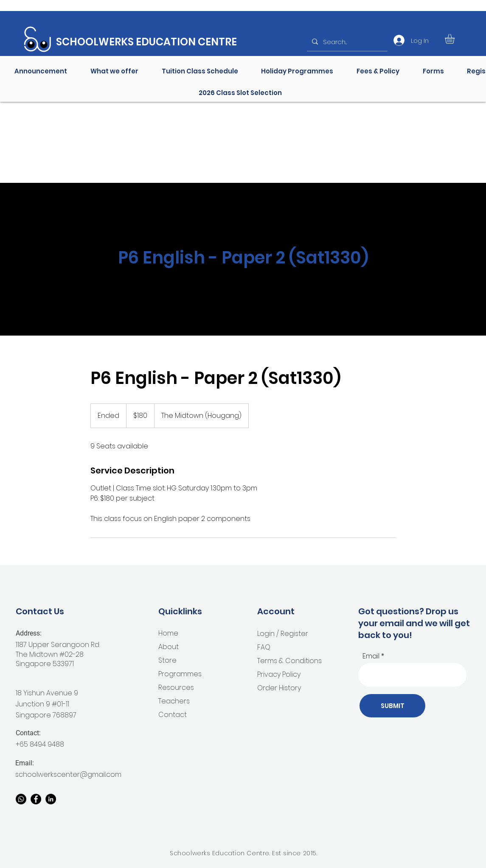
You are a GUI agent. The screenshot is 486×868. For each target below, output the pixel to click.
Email (371, 656)
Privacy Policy (279, 674)
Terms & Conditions (289, 661)
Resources (176, 687)
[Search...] (346, 42)
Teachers (174, 701)
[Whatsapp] (21, 799)
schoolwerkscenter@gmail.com (68, 774)
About (169, 647)
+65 (23, 744)
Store (167, 660)
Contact (173, 715)
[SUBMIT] (392, 706)
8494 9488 (47, 744)
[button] (455, 39)
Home (168, 633)
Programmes (180, 674)
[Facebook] (36, 799)
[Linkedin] (51, 799)
